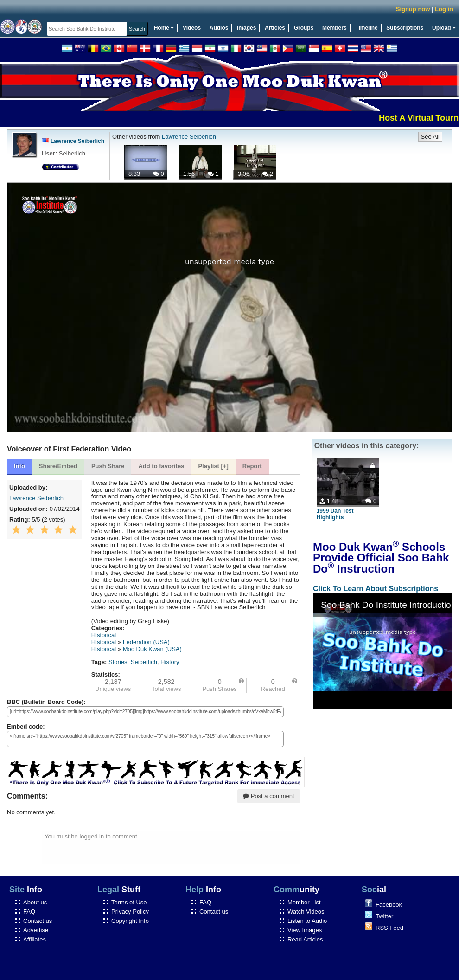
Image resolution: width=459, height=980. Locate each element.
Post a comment (269, 796)
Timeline (366, 28)
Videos (192, 28)
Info (19, 466)
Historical (104, 635)
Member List (304, 902)
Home (164, 28)
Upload (444, 28)
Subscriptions (405, 28)
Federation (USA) (146, 642)
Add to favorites (161, 466)
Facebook (389, 905)
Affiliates (35, 939)
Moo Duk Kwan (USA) (152, 649)
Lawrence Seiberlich (73, 141)
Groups (304, 28)
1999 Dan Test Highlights (335, 514)
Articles (275, 28)
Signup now (413, 9)
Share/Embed (58, 466)
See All (430, 137)
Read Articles (305, 939)
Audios (219, 28)
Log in (444, 9)
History (170, 662)
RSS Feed (389, 928)
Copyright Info (130, 921)
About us (35, 902)
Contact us (38, 921)
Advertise (36, 930)
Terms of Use (129, 902)
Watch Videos (306, 912)
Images (246, 28)
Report (252, 466)
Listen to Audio (307, 921)
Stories (118, 662)
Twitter (384, 916)
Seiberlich (144, 662)
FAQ (29, 912)
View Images (305, 930)
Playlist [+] (213, 466)
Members (335, 28)
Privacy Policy (130, 912)
